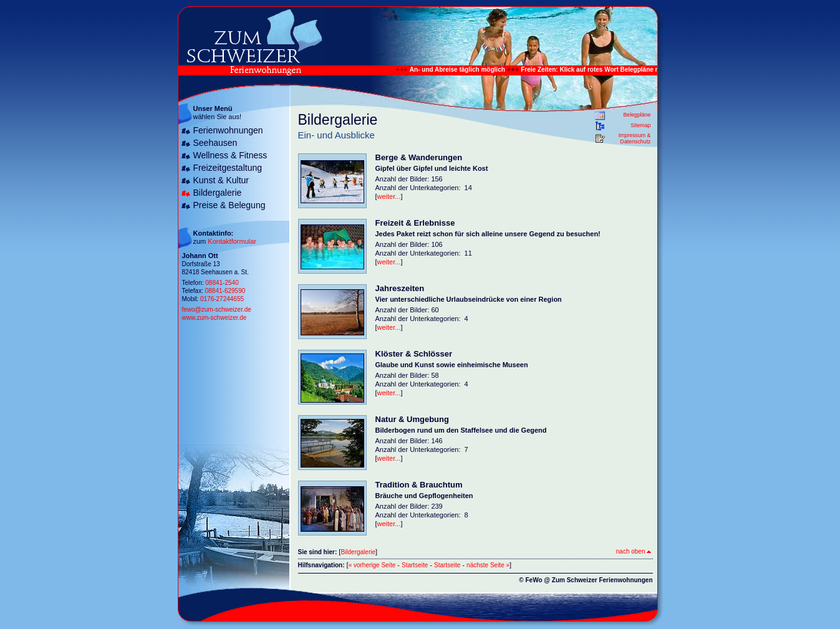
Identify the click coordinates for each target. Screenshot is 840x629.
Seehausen (215, 143)
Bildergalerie (218, 193)
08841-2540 (222, 283)
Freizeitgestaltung (228, 168)
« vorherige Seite (372, 565)
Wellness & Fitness (230, 155)
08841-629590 (225, 291)
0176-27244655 (222, 299)
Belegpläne (637, 115)
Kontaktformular (232, 241)
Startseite (415, 565)
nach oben (634, 551)
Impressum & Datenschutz (635, 138)
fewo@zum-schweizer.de (217, 310)
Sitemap (640, 125)
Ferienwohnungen (228, 130)
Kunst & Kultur (221, 180)
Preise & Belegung (229, 205)
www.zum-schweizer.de (215, 318)
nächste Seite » (488, 565)
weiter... (389, 196)
